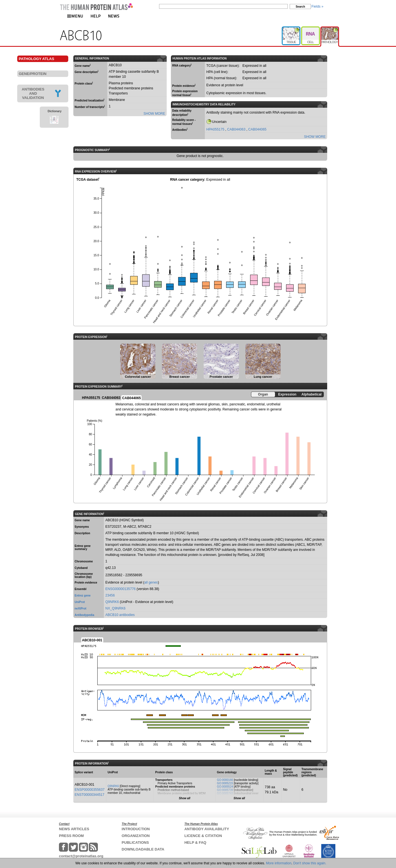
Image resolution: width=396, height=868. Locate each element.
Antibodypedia (84, 615)
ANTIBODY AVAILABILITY (207, 829)
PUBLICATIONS (135, 842)
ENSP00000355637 (90, 790)
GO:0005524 (225, 787)
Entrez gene (83, 596)
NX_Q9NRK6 (115, 608)
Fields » (317, 6)
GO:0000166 (225, 780)
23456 (110, 595)
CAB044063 (237, 129)
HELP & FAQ (195, 842)
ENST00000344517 (90, 795)
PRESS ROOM (71, 836)
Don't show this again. (310, 863)
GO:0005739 (225, 790)
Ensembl (81, 589)
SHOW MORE (154, 114)
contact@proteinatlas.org (81, 856)
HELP (96, 16)
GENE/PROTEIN (33, 74)
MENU (75, 16)
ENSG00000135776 (121, 589)
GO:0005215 (225, 783)
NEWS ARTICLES (74, 829)
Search (300, 7)
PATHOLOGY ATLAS (37, 59)
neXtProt (81, 609)
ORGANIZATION (136, 836)
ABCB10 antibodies (120, 615)
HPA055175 (216, 129)
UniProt (80, 602)
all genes (151, 582)
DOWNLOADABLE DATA (143, 849)
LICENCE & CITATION (203, 836)
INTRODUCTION (136, 829)
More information (279, 863)
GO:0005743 (225, 793)
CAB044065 (257, 129)
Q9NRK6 (112, 602)
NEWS (114, 16)
